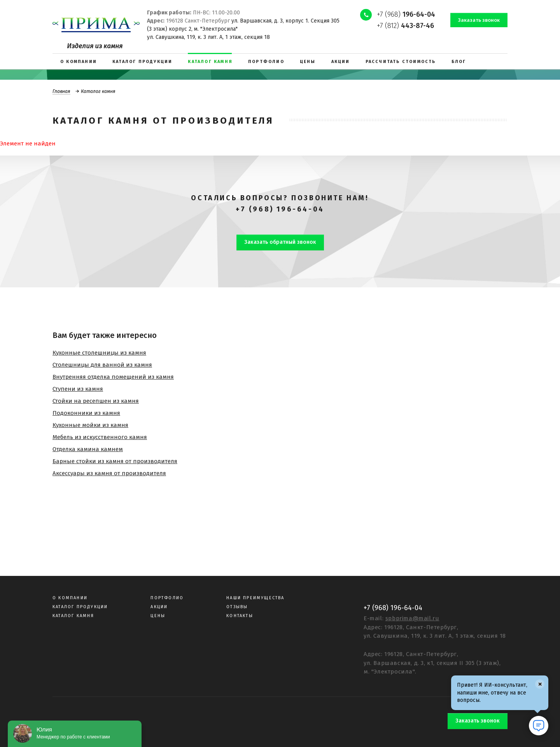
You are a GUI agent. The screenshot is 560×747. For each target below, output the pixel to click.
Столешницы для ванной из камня (102, 365)
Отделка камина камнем (88, 449)
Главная (61, 91)
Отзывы (237, 607)
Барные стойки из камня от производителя (115, 461)
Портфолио (167, 598)
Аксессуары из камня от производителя (109, 473)
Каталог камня (73, 616)
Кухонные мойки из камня (90, 425)
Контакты (240, 616)
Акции (159, 607)
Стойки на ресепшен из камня (96, 401)
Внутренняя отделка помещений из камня (113, 377)
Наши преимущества (255, 598)
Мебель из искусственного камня (100, 437)
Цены (158, 616)
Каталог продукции (80, 607)
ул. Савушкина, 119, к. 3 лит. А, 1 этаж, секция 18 (208, 37)
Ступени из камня (78, 389)
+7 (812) (405, 26)
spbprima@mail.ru (412, 618)
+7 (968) (406, 14)
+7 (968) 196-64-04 (280, 209)
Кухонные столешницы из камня (99, 353)
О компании (70, 598)
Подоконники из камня (86, 413)
